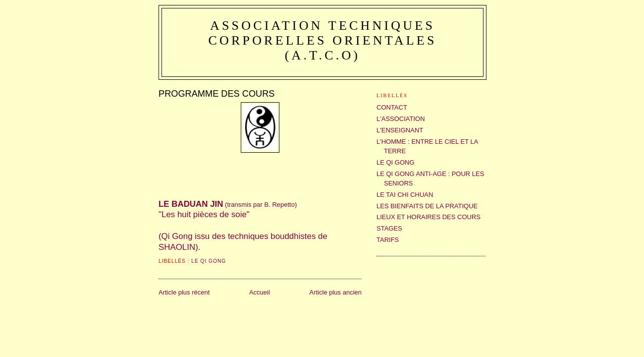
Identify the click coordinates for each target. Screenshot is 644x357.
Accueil (260, 292)
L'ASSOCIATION (401, 119)
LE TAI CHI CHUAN (405, 195)
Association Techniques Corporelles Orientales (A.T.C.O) (322, 40)
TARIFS (388, 240)
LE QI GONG (209, 261)
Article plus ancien (336, 292)
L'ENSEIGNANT (400, 130)
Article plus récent (184, 292)
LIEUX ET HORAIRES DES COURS (429, 217)
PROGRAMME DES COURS (216, 94)
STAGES (389, 228)
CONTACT (392, 107)
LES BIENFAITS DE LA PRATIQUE (427, 206)
